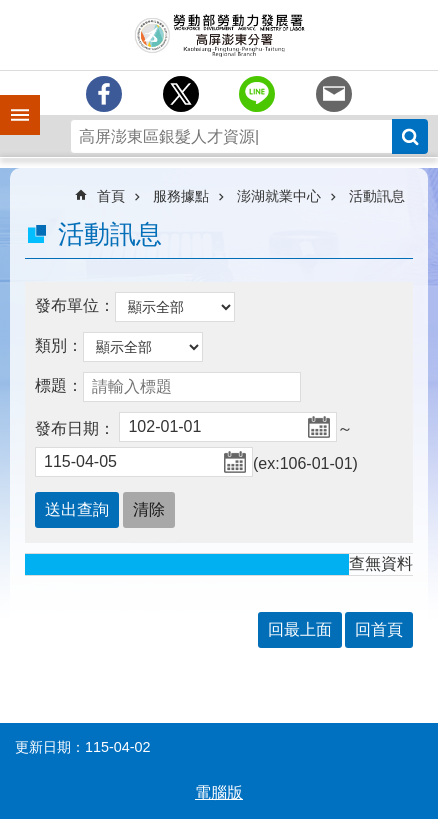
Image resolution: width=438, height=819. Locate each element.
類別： (59, 345)
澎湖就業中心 (279, 196)
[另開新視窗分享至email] (334, 94)
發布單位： (75, 305)
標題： (59, 385)
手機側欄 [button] (11, 101)
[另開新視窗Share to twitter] (181, 94)
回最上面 (300, 629)
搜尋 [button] (410, 136)
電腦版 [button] (219, 792)
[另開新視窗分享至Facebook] (104, 94)
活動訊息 (377, 196)
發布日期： (75, 428)
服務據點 (181, 196)
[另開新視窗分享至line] (257, 94)
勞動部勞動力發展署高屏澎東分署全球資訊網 (219, 35)
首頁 (111, 196)
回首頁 (379, 629)
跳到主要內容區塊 (10, 10)
